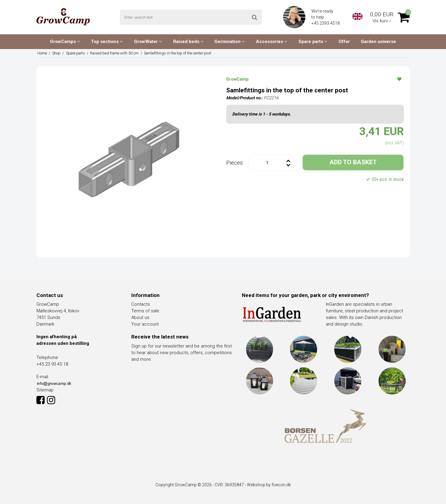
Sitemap (45, 390)
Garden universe (378, 42)
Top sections (107, 42)
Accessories (272, 42)
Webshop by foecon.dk (269, 485)
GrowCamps (65, 42)
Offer (344, 42)
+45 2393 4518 (326, 23)
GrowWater (148, 42)
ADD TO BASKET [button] (353, 162)
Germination (230, 42)
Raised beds (188, 42)
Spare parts (313, 42)
